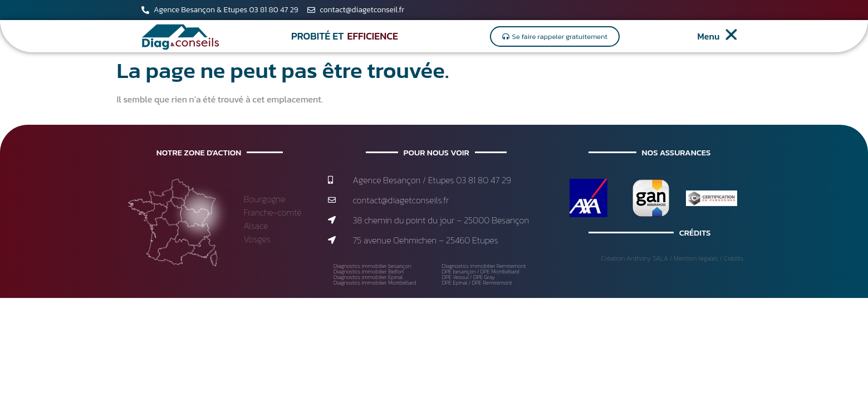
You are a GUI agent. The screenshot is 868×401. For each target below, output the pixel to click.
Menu (709, 36)
